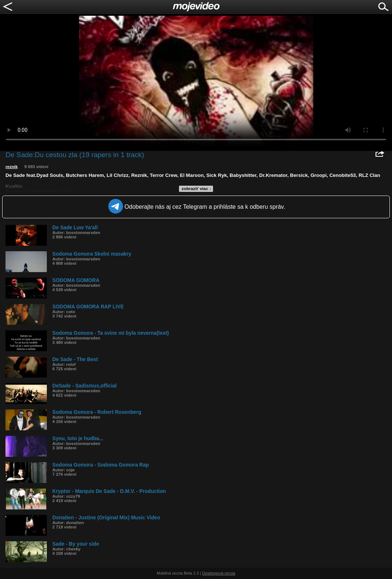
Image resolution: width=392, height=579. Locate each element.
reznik (12, 167)
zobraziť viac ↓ (197, 189)
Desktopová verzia (219, 573)
